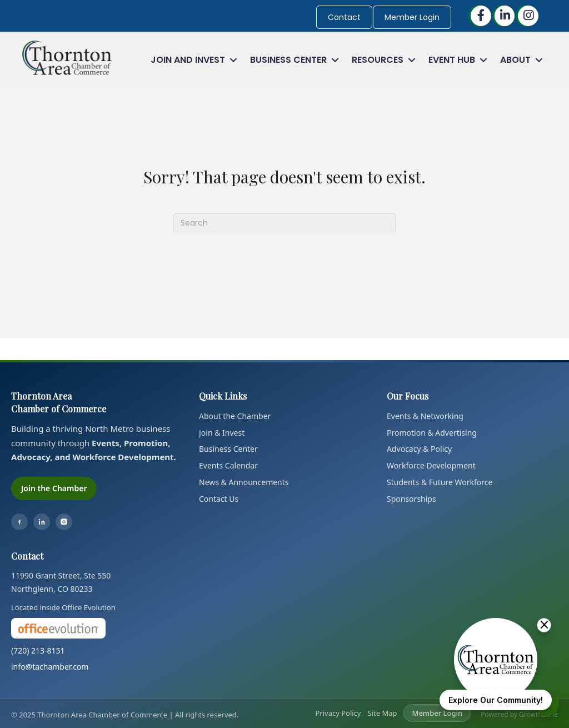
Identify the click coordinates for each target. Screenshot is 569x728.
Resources (378, 60)
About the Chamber (235, 416)
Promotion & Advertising (432, 433)
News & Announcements (244, 482)
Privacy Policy (338, 713)
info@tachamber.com (50, 667)
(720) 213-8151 (38, 650)
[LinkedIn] (42, 522)
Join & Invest (222, 433)
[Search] (284, 223)
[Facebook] (19, 522)
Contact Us (219, 499)
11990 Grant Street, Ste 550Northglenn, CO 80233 (61, 582)
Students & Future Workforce (440, 482)
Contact (344, 17)
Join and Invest (188, 60)
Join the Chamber (54, 488)
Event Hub (452, 60)
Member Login (412, 17)
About (515, 60)
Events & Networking (425, 416)
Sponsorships (411, 499)
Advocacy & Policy (419, 449)
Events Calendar (228, 465)
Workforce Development (431, 465)
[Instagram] (64, 522)
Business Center (288, 60)
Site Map (382, 713)
